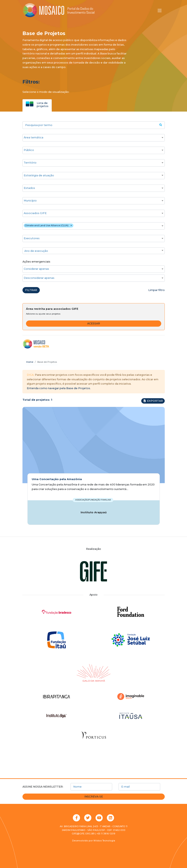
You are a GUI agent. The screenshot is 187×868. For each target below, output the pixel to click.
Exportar (153, 401)
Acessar (94, 323)
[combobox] (94, 138)
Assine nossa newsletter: (43, 787)
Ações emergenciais (36, 262)
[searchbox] (92, 138)
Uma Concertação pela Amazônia (57, 479)
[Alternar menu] (160, 11)
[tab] (37, 104)
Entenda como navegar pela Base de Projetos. (59, 388)
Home (30, 362)
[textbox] (94, 251)
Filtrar (31, 290)
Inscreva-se (94, 797)
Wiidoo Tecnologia (104, 841)
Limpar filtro (156, 290)
